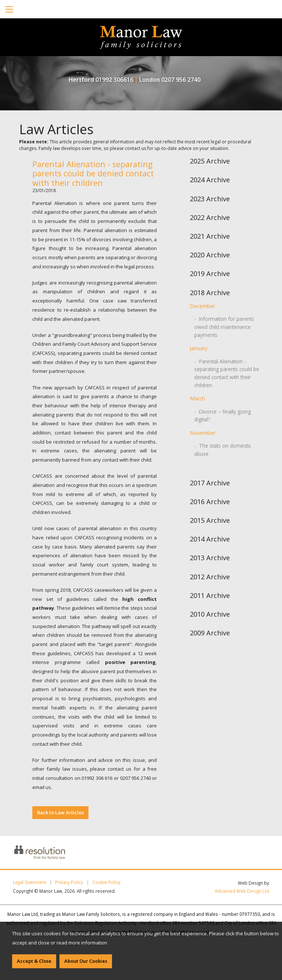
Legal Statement (29, 882)
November (203, 431)
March (197, 397)
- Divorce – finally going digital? (221, 414)
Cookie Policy (106, 882)
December (203, 306)
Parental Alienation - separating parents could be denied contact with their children (93, 173)
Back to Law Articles (60, 812)
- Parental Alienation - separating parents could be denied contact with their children (226, 372)
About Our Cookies (86, 961)
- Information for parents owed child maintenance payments (223, 326)
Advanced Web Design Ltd (242, 891)
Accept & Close (34, 961)
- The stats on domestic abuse (221, 448)
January (199, 348)
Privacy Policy (69, 882)
